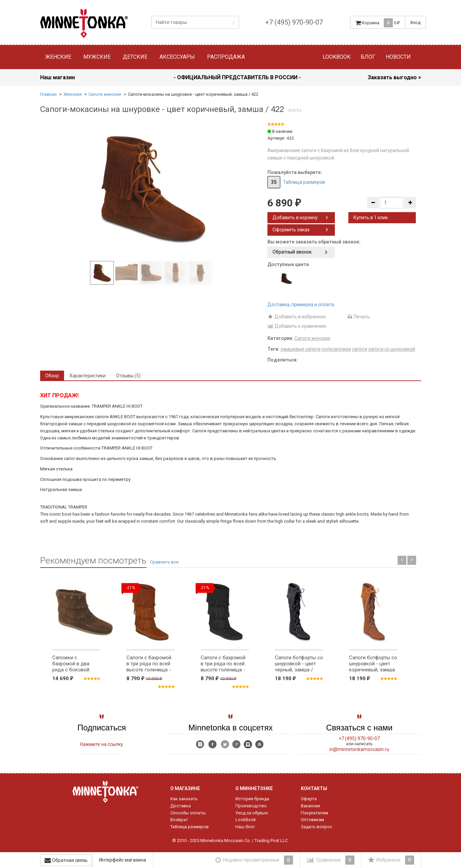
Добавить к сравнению (297, 326)
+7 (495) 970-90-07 (294, 22)
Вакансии (310, 806)
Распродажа (226, 57)
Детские (135, 57)
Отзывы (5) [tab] (128, 376)
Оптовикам (312, 820)
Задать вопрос (316, 827)
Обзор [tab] (52, 376)
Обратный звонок (300, 252)
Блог (368, 57)
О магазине (185, 788)
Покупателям (314, 813)
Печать (358, 317)
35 (274, 182)
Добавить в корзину (300, 218)
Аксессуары (177, 57)
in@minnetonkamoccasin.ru (359, 749)
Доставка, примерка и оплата (301, 305)
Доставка (181, 806)
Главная (48, 94)
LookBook (246, 820)
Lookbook (337, 57)
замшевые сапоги (300, 349)
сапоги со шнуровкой (392, 349)
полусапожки (336, 349)
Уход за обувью (252, 813)
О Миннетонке (254, 788)
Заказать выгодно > (394, 77)
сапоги (360, 349)
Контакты (314, 788)
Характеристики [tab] (88, 376)
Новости (398, 57)
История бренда (252, 799)
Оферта (309, 799)
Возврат (179, 820)
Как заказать (184, 799)
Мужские (97, 57)
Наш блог (245, 827)
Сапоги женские (105, 94)
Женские (58, 57)
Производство (251, 806)
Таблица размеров (304, 182)
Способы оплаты (188, 813)
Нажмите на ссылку (102, 744)
